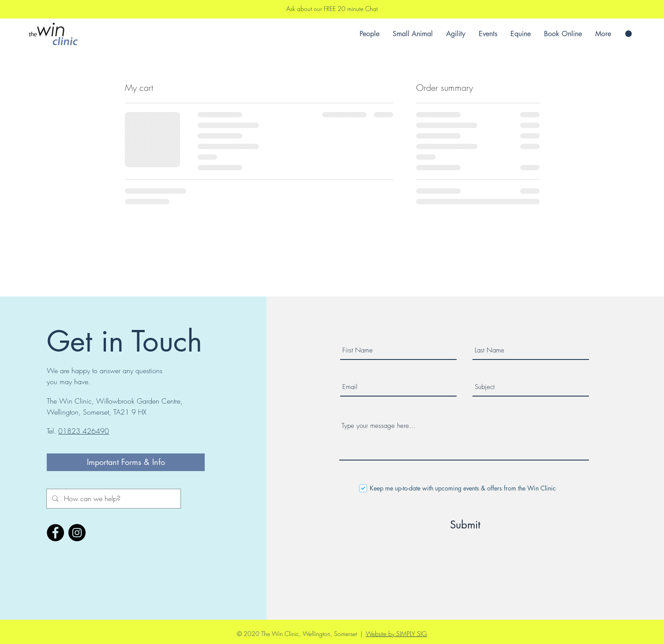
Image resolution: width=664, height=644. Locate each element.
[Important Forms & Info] (126, 462)
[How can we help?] (113, 499)
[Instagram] (77, 533)
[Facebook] (55, 533)
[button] (628, 34)
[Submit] (465, 525)
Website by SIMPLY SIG (396, 634)
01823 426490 (84, 431)
